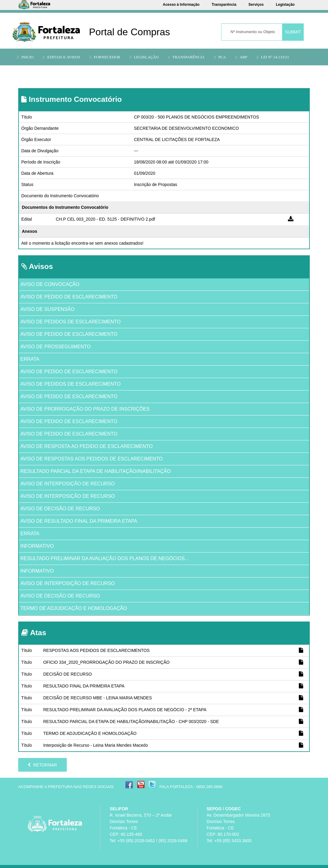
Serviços (256, 5)
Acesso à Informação (181, 5)
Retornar (42, 765)
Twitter (152, 785)
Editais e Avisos (64, 57)
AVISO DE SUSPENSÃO (47, 309)
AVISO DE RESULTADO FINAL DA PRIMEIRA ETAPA (79, 521)
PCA (222, 57)
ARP (243, 57)
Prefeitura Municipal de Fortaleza (55, 824)
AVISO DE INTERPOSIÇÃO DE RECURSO (68, 484)
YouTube (141, 785)
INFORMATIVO (37, 546)
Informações (35, 72)
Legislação (285, 5)
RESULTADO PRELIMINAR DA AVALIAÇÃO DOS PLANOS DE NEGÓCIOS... (105, 558)
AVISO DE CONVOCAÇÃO (50, 284)
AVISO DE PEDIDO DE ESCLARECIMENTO (69, 297)
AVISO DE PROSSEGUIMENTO (55, 347)
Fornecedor (107, 57)
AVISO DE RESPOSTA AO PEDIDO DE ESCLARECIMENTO (87, 446)
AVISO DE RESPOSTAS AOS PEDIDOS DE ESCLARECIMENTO (92, 459)
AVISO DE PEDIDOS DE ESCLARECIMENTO (70, 322)
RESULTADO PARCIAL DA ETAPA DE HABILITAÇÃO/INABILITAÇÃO (96, 471)
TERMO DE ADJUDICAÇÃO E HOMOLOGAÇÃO (74, 608)
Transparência (224, 5)
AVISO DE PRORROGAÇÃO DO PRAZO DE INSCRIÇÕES (85, 409)
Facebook (129, 785)
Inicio (27, 57)
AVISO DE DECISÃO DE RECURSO (60, 509)
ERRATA (30, 359)
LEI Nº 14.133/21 (275, 57)
